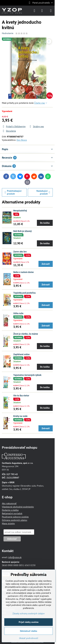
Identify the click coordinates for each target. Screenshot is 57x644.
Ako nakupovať (9, 503)
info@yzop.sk (15, 557)
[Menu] (51, 11)
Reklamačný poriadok (12, 513)
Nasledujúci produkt (43, 192)
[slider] (22, 33)
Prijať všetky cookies (29, 622)
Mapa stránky (8, 523)
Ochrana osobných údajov (15, 520)
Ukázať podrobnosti (29, 638)
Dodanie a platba (10, 510)
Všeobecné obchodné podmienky (18, 507)
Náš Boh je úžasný (22, 231)
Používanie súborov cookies (15, 517)
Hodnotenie (8, 33)
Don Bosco (22, 140)
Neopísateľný (20, 211)
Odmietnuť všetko (29, 631)
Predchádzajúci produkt (13, 192)
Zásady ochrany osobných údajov (29, 613)
